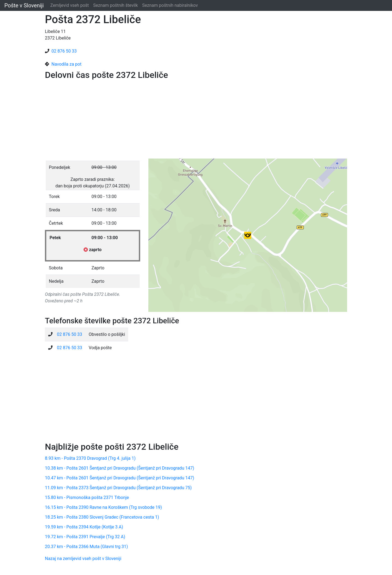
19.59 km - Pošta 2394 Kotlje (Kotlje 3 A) (84, 527)
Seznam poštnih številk (115, 5)
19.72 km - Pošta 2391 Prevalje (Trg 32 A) (85, 537)
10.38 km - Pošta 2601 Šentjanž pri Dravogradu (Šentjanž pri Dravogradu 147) (120, 468)
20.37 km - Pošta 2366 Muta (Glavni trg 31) (86, 547)
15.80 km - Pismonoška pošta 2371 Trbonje (87, 498)
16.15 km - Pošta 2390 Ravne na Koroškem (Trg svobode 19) (103, 507)
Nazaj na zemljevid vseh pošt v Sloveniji (83, 559)
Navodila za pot (66, 64)
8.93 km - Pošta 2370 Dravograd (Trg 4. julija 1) (90, 458)
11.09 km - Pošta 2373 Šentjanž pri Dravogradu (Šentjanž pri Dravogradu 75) (118, 488)
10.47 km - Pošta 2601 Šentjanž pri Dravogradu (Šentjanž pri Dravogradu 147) (120, 478)
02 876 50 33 (64, 51)
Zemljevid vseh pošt (70, 5)
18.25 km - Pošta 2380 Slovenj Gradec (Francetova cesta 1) (102, 517)
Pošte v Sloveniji (24, 5)
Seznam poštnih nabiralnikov (170, 5)
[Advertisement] (196, 120)
